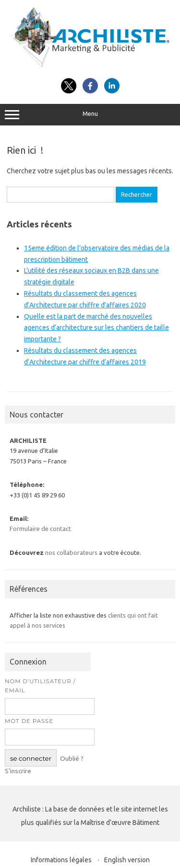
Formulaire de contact (40, 529)
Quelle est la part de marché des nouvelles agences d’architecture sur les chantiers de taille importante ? (96, 328)
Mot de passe (29, 721)
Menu (90, 115)
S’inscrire (18, 771)
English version (127, 860)
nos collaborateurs (71, 552)
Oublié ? (72, 758)
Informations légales (61, 860)
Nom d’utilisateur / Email (40, 686)
